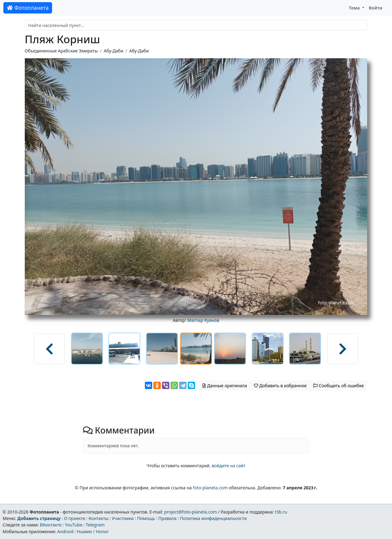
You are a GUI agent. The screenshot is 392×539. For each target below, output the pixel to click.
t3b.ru (281, 512)
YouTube (74, 525)
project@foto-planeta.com (190, 512)
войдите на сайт (228, 466)
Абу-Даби (114, 51)
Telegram (95, 525)
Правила (167, 518)
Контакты (98, 518)
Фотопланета (28, 8)
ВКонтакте (51, 525)
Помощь (146, 518)
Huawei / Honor (92, 531)
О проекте (75, 518)
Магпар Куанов (203, 320)
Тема (355, 8)
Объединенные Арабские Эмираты (61, 51)
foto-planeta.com (210, 488)
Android (65, 531)
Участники (123, 518)
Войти (375, 8)
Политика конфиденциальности (213, 518)
